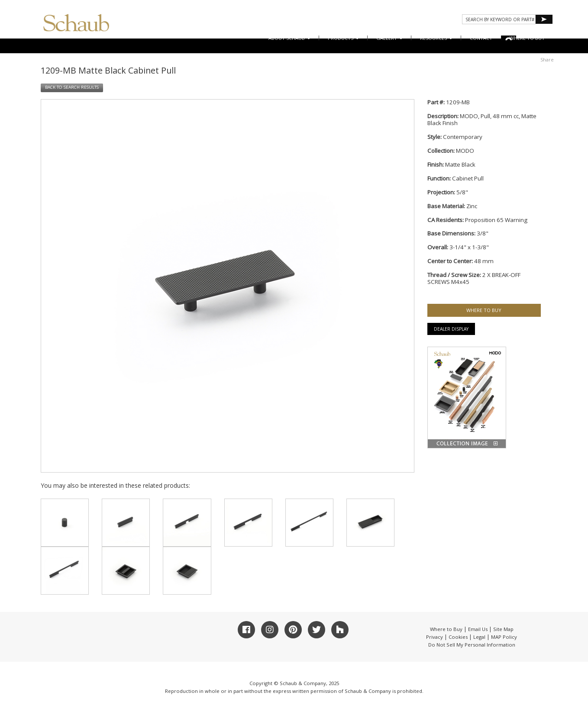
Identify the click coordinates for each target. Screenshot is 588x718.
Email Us (478, 629)
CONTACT (481, 38)
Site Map (503, 629)
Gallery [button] (389, 38)
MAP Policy (504, 637)
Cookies (458, 637)
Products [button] (343, 38)
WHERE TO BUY (527, 38)
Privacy (435, 637)
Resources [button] (436, 38)
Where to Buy (446, 629)
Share (547, 60)
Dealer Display (451, 329)
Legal (479, 637)
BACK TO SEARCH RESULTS (72, 87)
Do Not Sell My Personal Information (472, 645)
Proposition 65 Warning (496, 220)
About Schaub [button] (289, 38)
